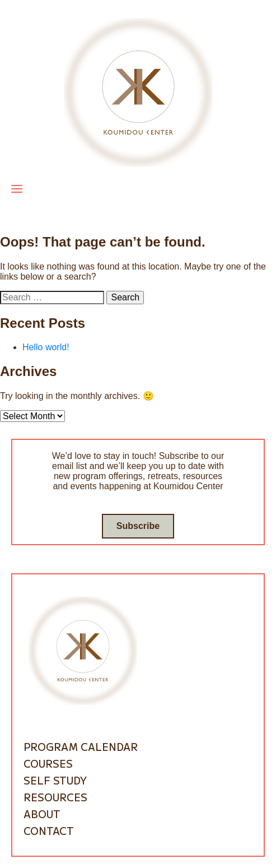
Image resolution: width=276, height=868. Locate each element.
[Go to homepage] (138, 92)
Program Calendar (81, 746)
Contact (49, 830)
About (42, 814)
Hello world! (46, 347)
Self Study (55, 780)
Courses (48, 763)
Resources (55, 797)
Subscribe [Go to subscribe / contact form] (138, 526)
